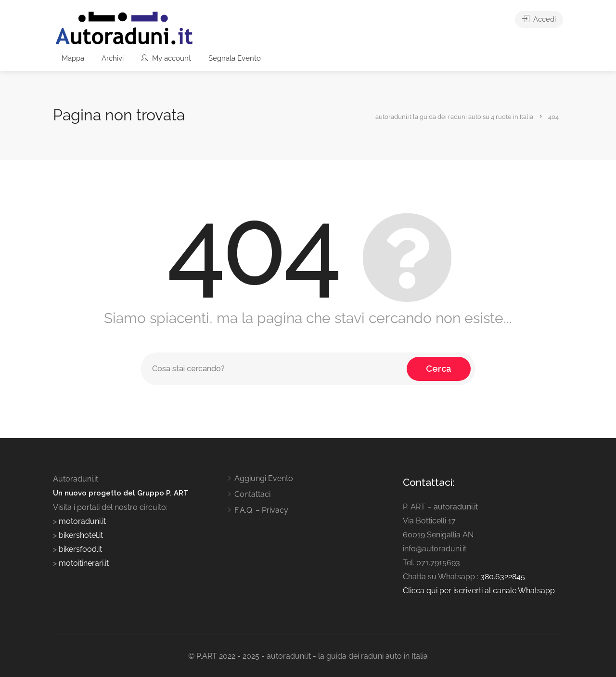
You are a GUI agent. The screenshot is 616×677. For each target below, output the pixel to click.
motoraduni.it (81, 521)
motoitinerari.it (83, 563)
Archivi (113, 58)
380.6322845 (503, 577)
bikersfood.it (80, 549)
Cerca (439, 369)
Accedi (539, 19)
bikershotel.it (81, 535)
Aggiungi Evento (264, 478)
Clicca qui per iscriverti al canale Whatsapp (479, 591)
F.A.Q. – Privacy (261, 510)
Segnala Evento (235, 58)
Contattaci (252, 494)
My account (166, 58)
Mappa (73, 58)
